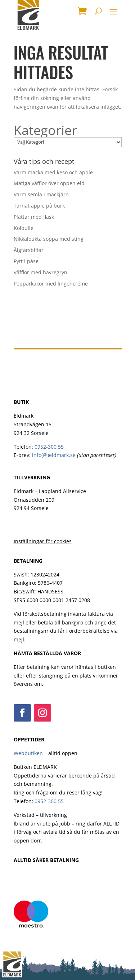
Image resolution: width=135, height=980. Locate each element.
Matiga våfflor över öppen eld (49, 183)
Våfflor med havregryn (40, 272)
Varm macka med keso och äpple (53, 172)
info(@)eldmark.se (54, 455)
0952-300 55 (49, 447)
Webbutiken (28, 753)
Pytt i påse (26, 261)
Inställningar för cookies (43, 541)
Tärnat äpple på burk (39, 206)
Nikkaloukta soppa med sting (49, 239)
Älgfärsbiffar (29, 250)
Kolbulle (24, 228)
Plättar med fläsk (34, 217)
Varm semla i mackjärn (41, 194)
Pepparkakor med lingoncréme (51, 284)
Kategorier (45, 130)
